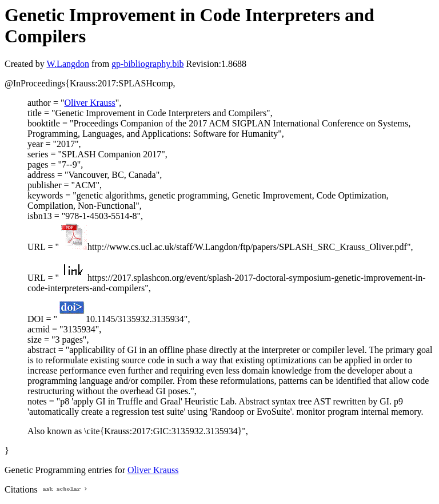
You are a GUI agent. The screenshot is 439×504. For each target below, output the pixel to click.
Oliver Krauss (89, 103)
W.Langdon (68, 64)
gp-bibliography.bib (148, 64)
